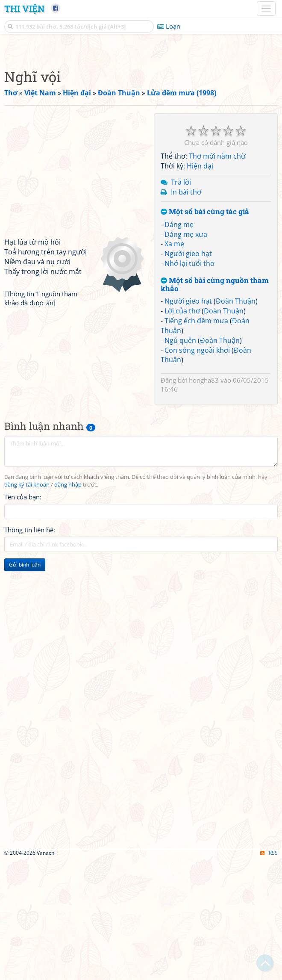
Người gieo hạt (188, 373)
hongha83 (204, 500)
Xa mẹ (174, 363)
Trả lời (181, 302)
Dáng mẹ (179, 344)
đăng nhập (68, 604)
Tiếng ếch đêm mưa (196, 440)
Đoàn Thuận (236, 421)
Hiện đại (200, 286)
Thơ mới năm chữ (217, 276)
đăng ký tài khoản (27, 604)
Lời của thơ (182, 431)
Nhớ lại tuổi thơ (189, 383)
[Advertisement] (141, 109)
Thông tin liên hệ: (30, 649)
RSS (269, 973)
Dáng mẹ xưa (186, 354)
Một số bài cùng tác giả (205, 332)
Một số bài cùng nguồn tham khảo (215, 404)
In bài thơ (186, 312)
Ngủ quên (180, 460)
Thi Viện (24, 9)
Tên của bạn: (23, 617)
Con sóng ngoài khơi (197, 470)
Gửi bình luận (25, 684)
